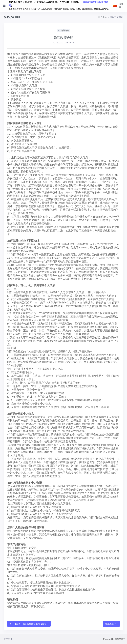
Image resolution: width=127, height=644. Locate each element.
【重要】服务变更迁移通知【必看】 (29, 624)
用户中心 (103, 17)
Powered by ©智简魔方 (114, 639)
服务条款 (111, 624)
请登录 (121, 6)
